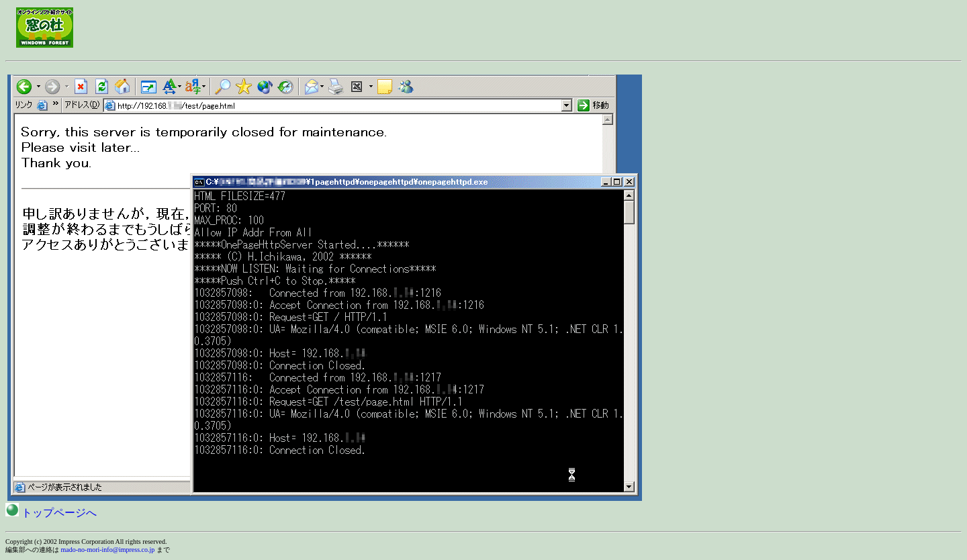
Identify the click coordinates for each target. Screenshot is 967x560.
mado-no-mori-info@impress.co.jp (108, 550)
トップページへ (51, 513)
